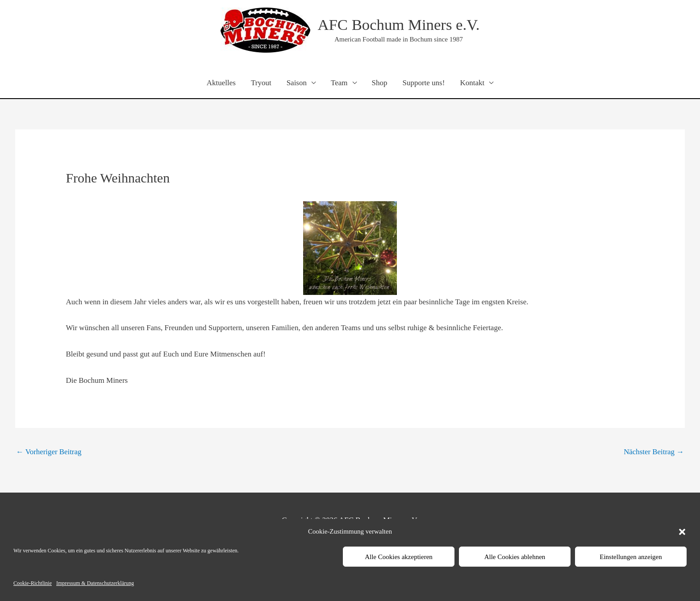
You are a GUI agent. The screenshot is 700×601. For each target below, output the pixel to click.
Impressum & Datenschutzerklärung (95, 583)
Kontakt (472, 83)
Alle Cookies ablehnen (515, 557)
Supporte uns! (423, 83)
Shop (380, 83)
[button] (682, 532)
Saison (297, 83)
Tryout (261, 83)
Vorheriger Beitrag (49, 452)
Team (339, 83)
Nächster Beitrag (654, 452)
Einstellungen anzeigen (631, 557)
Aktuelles (221, 83)
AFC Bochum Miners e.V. (399, 25)
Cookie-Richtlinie (33, 583)
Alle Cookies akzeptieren (399, 557)
